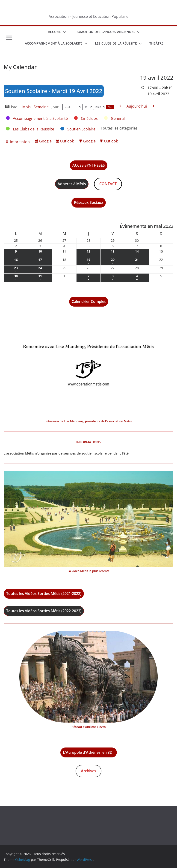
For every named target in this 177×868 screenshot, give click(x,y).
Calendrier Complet (89, 301)
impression (19, 142)
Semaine (41, 107)
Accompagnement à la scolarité (54, 43)
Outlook (67, 142)
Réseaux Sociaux (89, 202)
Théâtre (156, 43)
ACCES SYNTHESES (89, 165)
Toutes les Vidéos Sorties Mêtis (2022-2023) (44, 611)
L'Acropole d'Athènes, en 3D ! (89, 752)
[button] (64, 32)
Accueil (55, 32)
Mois (27, 107)
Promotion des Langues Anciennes (104, 32)
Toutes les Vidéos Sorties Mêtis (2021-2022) (44, 594)
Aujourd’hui (137, 106)
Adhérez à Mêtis (72, 184)
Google (46, 142)
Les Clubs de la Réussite (116, 43)
